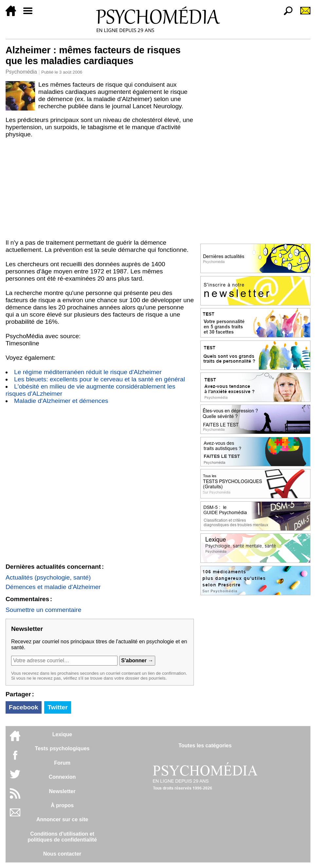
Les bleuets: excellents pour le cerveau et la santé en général (100, 379)
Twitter (57, 707)
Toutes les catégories (205, 746)
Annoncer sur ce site (62, 819)
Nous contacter (62, 854)
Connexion (62, 777)
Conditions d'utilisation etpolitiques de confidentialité (62, 837)
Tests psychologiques (62, 748)
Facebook (24, 707)
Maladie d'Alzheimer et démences (61, 401)
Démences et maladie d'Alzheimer (53, 587)
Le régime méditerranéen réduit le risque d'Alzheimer (88, 372)
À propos (62, 805)
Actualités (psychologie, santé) (48, 577)
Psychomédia (21, 72)
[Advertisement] (100, 190)
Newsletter (62, 791)
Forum (62, 763)
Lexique (62, 734)
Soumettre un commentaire (43, 610)
